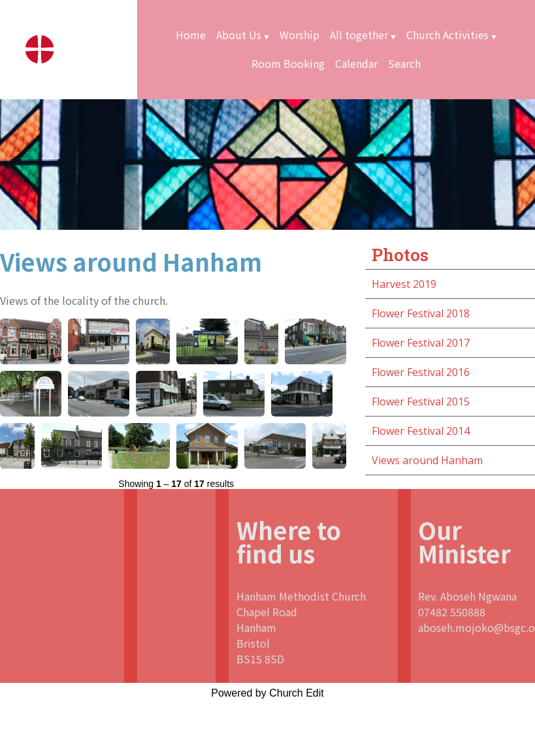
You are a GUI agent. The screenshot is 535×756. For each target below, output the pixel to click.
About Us (239, 35)
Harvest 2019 (404, 284)
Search (404, 63)
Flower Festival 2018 (421, 313)
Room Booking (288, 63)
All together (359, 35)
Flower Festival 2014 (421, 431)
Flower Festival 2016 (421, 372)
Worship (300, 35)
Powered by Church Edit (267, 693)
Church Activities (447, 35)
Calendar (356, 63)
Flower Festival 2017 (421, 343)
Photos (400, 255)
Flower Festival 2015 (421, 402)
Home (191, 35)
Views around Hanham (427, 460)
